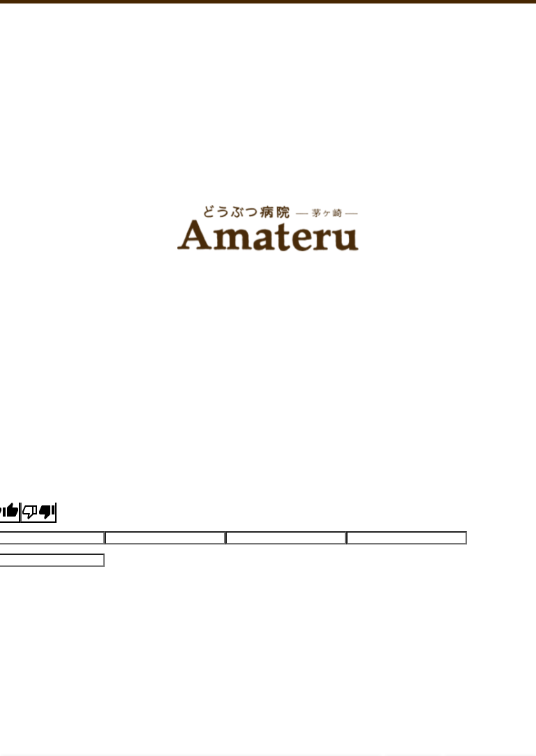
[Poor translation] (38, 512)
